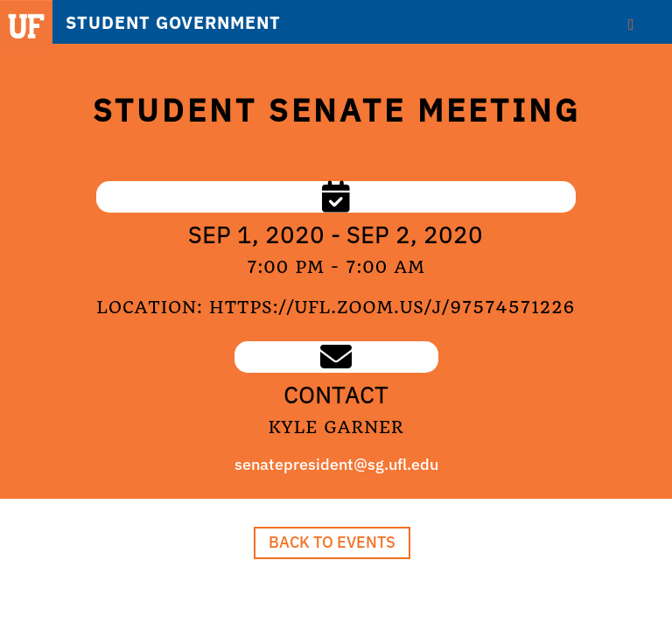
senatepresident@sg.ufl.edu (336, 464)
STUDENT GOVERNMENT (173, 23)
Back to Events (332, 542)
